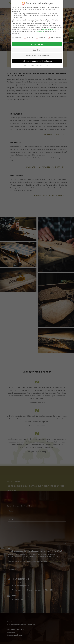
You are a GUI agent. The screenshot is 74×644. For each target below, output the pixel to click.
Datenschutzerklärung (49, 29)
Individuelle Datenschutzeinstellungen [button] (37, 61)
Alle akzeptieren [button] (37, 44)
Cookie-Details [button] (27, 65)
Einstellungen (40, 31)
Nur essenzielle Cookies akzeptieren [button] (37, 55)
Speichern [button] (37, 50)
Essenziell (17, 37)
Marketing (40, 37)
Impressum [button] (48, 65)
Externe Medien (54, 37)
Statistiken (29, 37)
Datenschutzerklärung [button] (38, 65)
